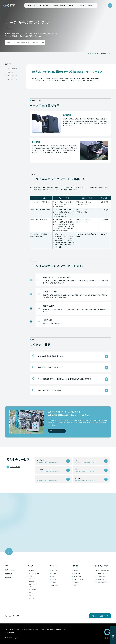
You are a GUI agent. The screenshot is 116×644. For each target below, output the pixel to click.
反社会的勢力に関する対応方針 (30, 630)
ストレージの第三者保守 (34, 573)
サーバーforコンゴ (101, 573)
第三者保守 (32, 571)
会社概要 (76, 571)
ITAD (30, 576)
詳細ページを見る (55, 431)
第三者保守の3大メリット (103, 582)
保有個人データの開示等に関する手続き (52, 630)
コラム (53, 576)
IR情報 (76, 585)
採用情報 (91, 5)
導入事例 (54, 582)
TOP (7, 566)
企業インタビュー (59, 5)
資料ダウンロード (56, 585)
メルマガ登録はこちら (102, 616)
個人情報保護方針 (10, 633)
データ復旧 (32, 598)
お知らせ (72, 5)
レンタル (31, 587)
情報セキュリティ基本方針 (12, 630)
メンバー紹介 (77, 576)
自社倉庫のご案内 (101, 576)
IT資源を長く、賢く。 (102, 579)
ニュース (54, 573)
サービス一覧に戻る (15, 467)
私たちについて (78, 573)
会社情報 (81, 5)
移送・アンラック (33, 584)
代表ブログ (54, 571)
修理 (30, 595)
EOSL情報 (9, 574)
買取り (31, 579)
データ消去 (31, 581)
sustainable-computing (103, 571)
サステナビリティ (78, 579)
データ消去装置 (32, 590)
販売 (30, 592)
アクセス (76, 582)
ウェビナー (54, 579)
